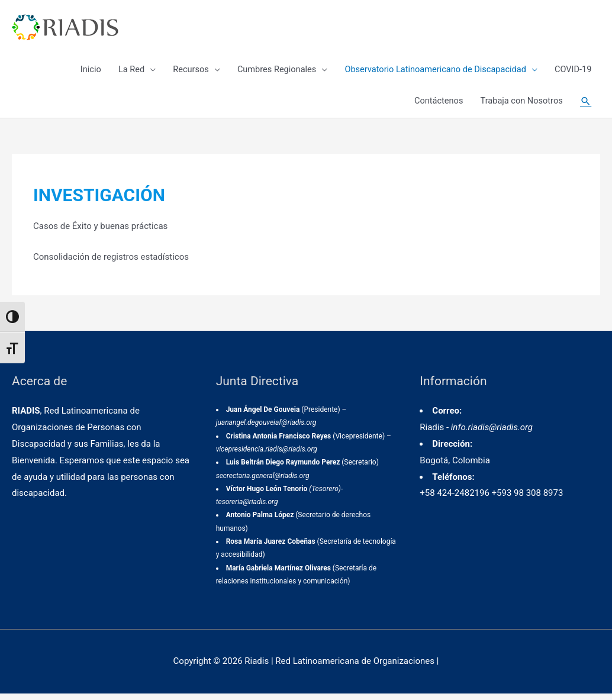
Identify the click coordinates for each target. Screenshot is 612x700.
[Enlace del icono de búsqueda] (585, 107)
